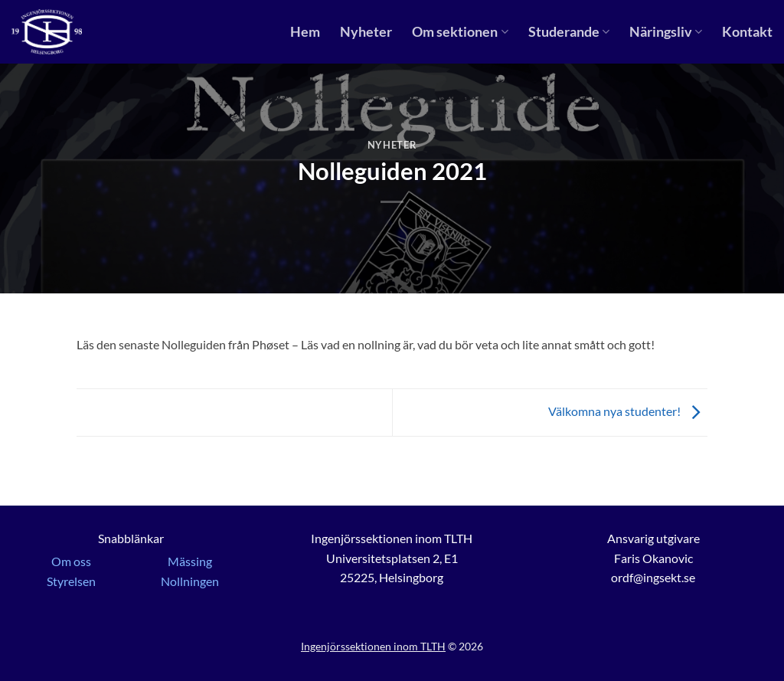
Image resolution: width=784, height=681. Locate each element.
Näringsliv (666, 32)
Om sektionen (460, 32)
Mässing (190, 561)
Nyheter (366, 32)
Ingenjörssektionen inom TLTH (373, 646)
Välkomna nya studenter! (628, 411)
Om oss (71, 561)
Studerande (569, 32)
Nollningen (190, 581)
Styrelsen (71, 581)
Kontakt (747, 32)
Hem (305, 32)
